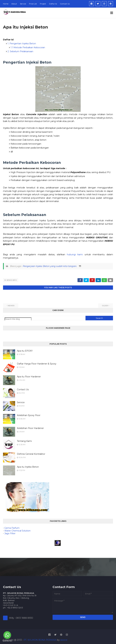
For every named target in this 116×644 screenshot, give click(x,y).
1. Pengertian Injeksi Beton (22, 44)
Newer (11, 305)
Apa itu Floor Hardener (29, 376)
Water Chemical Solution (17, 530)
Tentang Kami (24, 441)
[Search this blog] (18, 319)
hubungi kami (75, 255)
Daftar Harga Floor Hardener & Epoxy (37, 363)
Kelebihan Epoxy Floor (29, 415)
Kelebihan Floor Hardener (30, 428)
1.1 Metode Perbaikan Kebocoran (28, 47)
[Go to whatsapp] (7, 635)
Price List (33, 4)
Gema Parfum (12, 528)
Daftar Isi (53, 4)
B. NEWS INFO (11, 280)
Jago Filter (10, 533)
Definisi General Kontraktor (31, 454)
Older (105, 305)
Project (43, 4)
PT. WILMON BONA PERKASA (40, 640)
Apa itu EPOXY (25, 351)
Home (6, 4)
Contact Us (65, 4)
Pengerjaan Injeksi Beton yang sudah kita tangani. (50, 266)
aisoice (64, 640)
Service (23, 4)
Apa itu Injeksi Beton (28, 467)
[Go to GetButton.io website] (7, 641)
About (14, 4)
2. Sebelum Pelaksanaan (20, 51)
